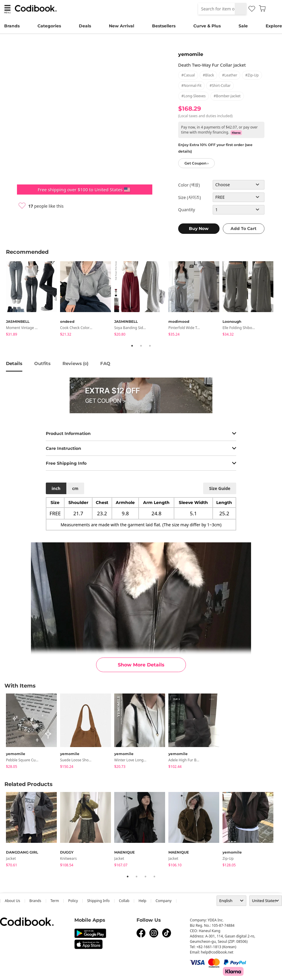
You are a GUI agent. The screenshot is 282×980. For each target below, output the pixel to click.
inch (56, 488)
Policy (73, 901)
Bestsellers (164, 26)
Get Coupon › (196, 163)
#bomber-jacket (227, 96)
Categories (49, 26)
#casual (188, 75)
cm (75, 488)
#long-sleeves (194, 96)
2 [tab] (141, 346)
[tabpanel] (33, 300)
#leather (229, 75)
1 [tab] (132, 346)
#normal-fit (192, 86)
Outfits (42, 363)
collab (124, 901)
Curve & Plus (207, 26)
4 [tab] (154, 876)
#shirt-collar (220, 86)
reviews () (75, 363)
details (14, 363)
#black (209, 75)
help (142, 901)
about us (12, 901)
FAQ (105, 363)
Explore (274, 26)
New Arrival (122, 26)
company (164, 901)
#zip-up (252, 75)
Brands (12, 26)
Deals (85, 26)
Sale (243, 26)
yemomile (191, 54)
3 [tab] (150, 346)
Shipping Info (98, 901)
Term (55, 901)
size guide (220, 488)
